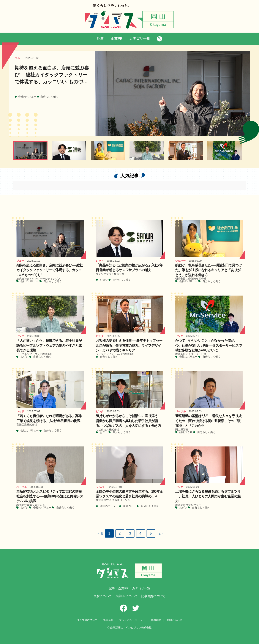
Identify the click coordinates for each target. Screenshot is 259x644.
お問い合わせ (174, 620)
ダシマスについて (87, 620)
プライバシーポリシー (132, 620)
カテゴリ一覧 (140, 39)
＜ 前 (100, 533)
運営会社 (108, 620)
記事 (100, 39)
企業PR (117, 39)
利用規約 (156, 620)
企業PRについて (126, 596)
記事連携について (153, 596)
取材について (103, 596)
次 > (161, 533)
